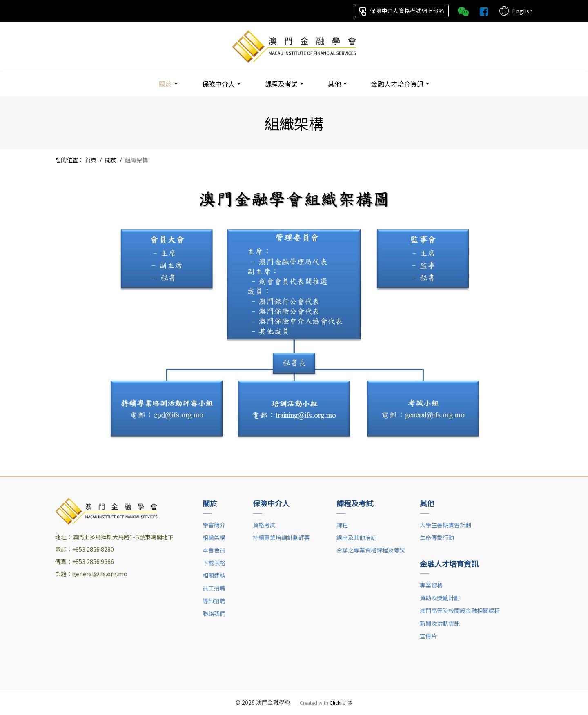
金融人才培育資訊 (400, 84)
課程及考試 (284, 84)
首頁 (91, 160)
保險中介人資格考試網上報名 (402, 11)
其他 (337, 84)
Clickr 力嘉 (341, 703)
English (516, 11)
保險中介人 (221, 84)
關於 (168, 84)
